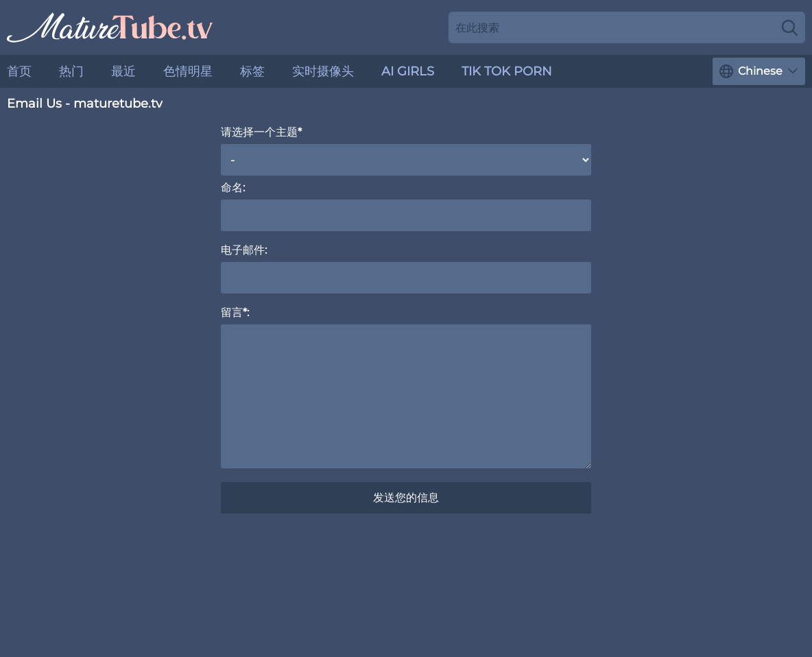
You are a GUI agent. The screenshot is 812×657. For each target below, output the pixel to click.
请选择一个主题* (261, 132)
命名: (233, 188)
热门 (71, 71)
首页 (19, 71)
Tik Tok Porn (507, 71)
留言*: (235, 312)
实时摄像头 (323, 71)
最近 (123, 71)
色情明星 (188, 71)
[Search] (790, 27)
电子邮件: (244, 250)
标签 (252, 71)
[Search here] (627, 27)
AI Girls (408, 71)
